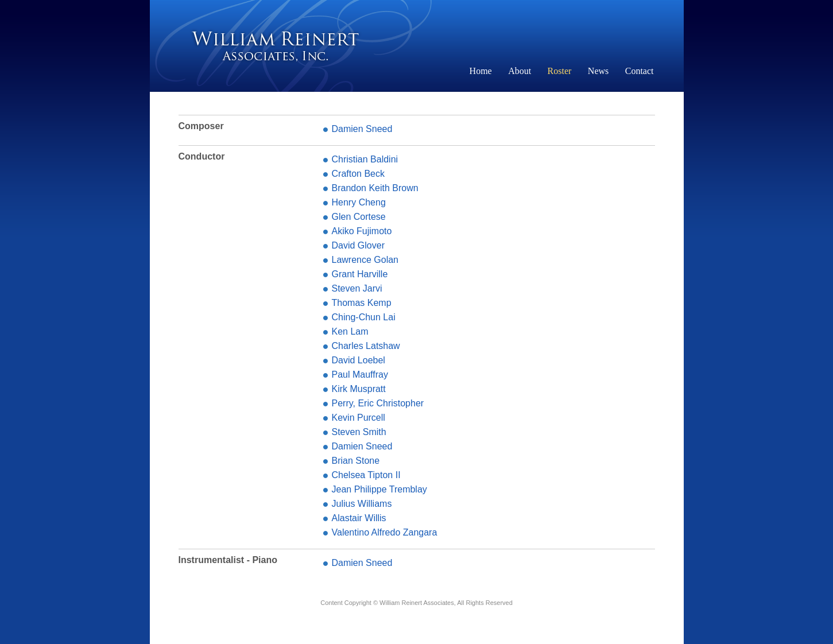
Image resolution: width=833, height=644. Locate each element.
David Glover (358, 245)
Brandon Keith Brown (375, 188)
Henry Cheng (359, 202)
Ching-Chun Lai (364, 317)
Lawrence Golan (365, 260)
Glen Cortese (359, 217)
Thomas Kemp (362, 303)
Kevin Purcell (359, 418)
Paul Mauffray (360, 375)
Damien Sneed (362, 129)
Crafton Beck (358, 174)
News (598, 71)
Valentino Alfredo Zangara (385, 532)
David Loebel (359, 360)
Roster (560, 71)
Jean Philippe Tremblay (379, 489)
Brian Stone (356, 461)
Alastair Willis (359, 518)
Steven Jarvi (357, 288)
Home (481, 71)
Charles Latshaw (366, 346)
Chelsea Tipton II (366, 475)
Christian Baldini (365, 159)
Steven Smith (359, 432)
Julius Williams (362, 504)
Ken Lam (350, 331)
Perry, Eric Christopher (378, 403)
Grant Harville (360, 274)
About (520, 71)
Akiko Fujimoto (362, 231)
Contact (640, 71)
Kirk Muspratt (359, 389)
